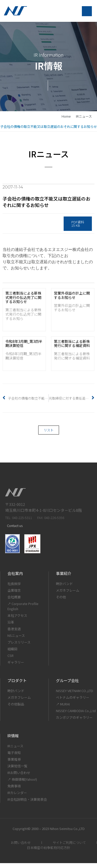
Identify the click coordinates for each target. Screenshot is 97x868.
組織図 (12, 649)
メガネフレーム (68, 590)
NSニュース (16, 635)
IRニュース (84, 116)
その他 (61, 597)
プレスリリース (19, 642)
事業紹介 (64, 573)
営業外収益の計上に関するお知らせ (72, 295)
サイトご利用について (69, 842)
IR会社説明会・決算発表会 (27, 799)
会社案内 (15, 573)
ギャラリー (16, 662)
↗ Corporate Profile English (23, 606)
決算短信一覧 (17, 766)
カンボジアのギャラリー (74, 717)
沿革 (11, 622)
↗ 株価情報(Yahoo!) (22, 779)
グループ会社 (67, 680)
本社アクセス (17, 615)
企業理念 (14, 590)
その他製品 (16, 704)
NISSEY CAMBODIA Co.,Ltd (76, 711)
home (66, 116)
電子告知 (14, 753)
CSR (11, 655)
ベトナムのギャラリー (73, 697)
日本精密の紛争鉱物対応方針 (49, 848)
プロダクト (17, 680)
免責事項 (14, 786)
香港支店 (14, 629)
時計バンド (64, 584)
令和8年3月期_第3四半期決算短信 (24, 343)
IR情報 (13, 736)
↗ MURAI (63, 704)
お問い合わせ (21, 842)
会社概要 (14, 597)
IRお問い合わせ (19, 773)
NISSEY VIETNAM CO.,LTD (75, 691)
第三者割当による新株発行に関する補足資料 (72, 343)
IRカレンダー (17, 793)
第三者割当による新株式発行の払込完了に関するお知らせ (23, 297)
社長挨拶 (14, 584)
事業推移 (14, 759)
